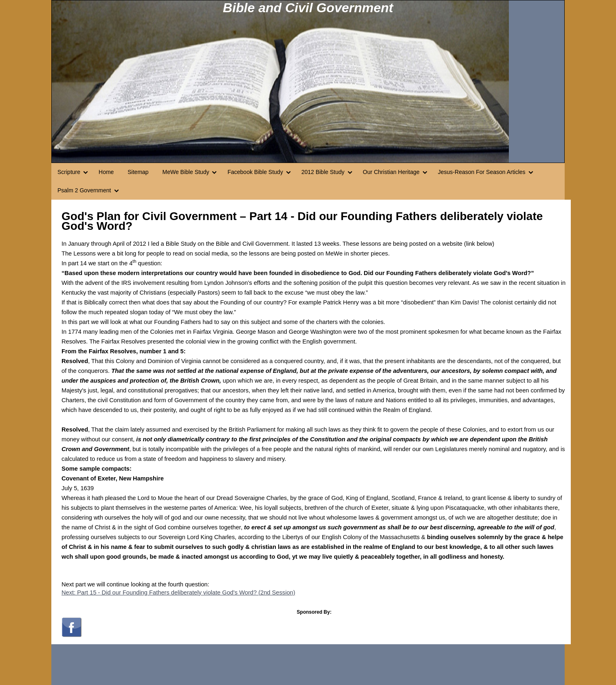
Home (106, 172)
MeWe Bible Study (186, 172)
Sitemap (138, 172)
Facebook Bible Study (255, 172)
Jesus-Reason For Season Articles (482, 172)
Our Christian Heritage (391, 172)
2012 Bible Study (323, 172)
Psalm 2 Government (84, 190)
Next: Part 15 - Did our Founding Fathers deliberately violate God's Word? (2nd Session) (178, 592)
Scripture (69, 172)
